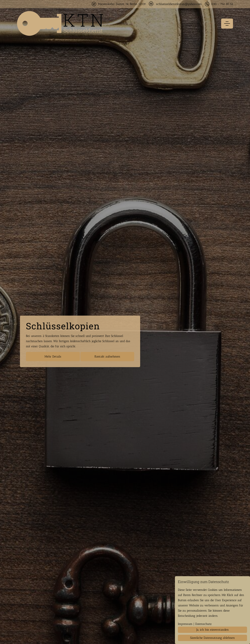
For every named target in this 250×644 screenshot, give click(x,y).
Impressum (185, 624)
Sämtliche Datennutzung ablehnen (212, 638)
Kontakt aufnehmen (107, 356)
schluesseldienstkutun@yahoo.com (179, 4)
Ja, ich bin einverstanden (213, 630)
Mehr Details (53, 356)
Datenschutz (203, 624)
